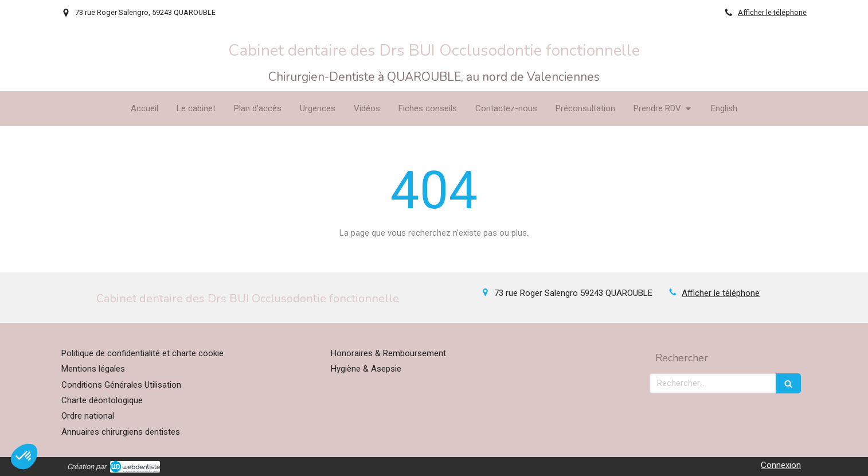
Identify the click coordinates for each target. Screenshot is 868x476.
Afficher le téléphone (772, 12)
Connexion (781, 465)
